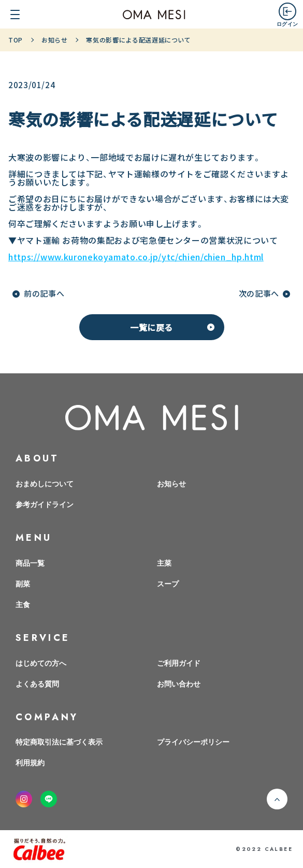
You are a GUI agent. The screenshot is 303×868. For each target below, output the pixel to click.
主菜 (164, 563)
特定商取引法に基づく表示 (59, 741)
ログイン (287, 24)
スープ (168, 583)
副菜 (23, 583)
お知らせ (55, 40)
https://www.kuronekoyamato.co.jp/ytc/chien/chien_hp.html (136, 257)
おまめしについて (45, 483)
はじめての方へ (41, 663)
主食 (23, 604)
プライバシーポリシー (193, 741)
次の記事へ (259, 294)
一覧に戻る (151, 327)
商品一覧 (30, 563)
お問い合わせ (179, 683)
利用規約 (30, 762)
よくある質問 (37, 683)
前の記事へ (44, 294)
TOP (16, 40)
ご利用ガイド (179, 663)
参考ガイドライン (45, 504)
